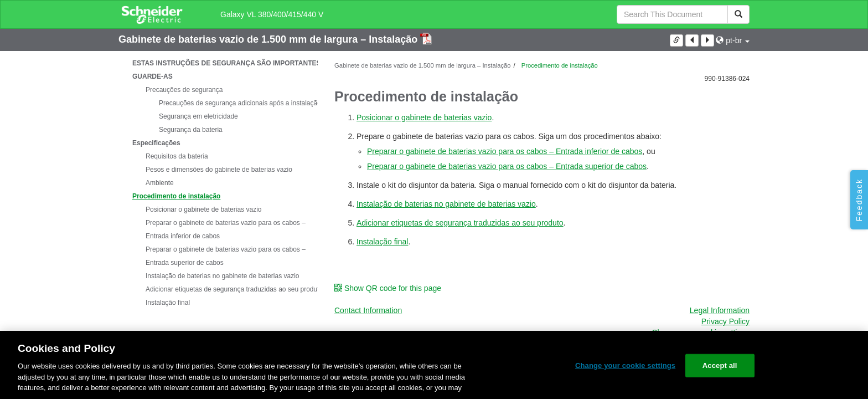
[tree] (218, 183)
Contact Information (368, 310)
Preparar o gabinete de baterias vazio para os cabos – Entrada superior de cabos (226, 256)
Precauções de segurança (184, 90)
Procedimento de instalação (176, 196)
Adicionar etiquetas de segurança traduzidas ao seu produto (234, 289)
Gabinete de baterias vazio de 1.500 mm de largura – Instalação (269, 39)
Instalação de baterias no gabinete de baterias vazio (223, 276)
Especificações (156, 143)
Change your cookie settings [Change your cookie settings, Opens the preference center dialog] (625, 365)
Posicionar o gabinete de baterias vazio (203, 209)
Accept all (720, 365)
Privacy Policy (725, 321)
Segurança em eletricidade (198, 116)
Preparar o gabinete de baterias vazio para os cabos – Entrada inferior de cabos (226, 229)
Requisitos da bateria (177, 156)
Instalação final (168, 303)
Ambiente (160, 183)
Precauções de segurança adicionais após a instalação (240, 103)
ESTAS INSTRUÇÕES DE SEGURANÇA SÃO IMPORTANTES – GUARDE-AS (229, 70)
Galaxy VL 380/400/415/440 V (272, 14)
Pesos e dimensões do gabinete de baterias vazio (219, 170)
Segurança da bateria (191, 130)
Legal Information (720, 310)
